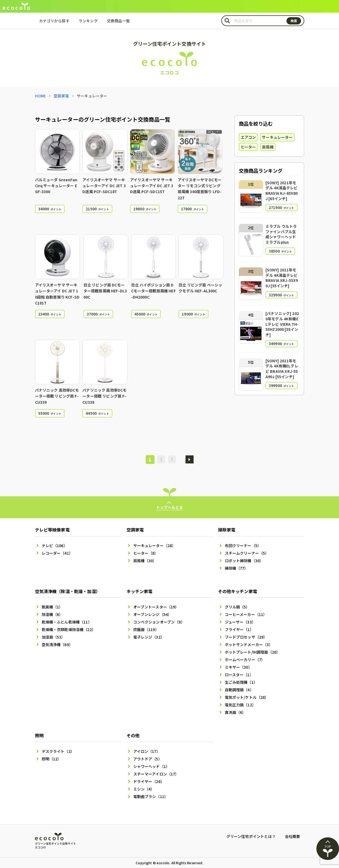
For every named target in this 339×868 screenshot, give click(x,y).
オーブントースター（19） (156, 607)
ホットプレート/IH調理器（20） (253, 652)
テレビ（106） (55, 545)
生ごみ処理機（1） (241, 682)
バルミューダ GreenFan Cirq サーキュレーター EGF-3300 (56, 186)
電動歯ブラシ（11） (151, 796)
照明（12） (52, 759)
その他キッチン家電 (238, 591)
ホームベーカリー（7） (245, 660)
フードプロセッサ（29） (246, 637)
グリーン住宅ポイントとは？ (251, 836)
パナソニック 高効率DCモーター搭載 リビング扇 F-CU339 (57, 396)
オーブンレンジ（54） (153, 614)
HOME (41, 96)
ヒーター (248, 147)
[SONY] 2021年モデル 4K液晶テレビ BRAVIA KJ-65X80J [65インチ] (282, 191)
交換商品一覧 (118, 21)
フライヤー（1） (239, 629)
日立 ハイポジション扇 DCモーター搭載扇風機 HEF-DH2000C (153, 291)
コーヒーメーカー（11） (246, 614)
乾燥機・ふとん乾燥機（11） (67, 622)
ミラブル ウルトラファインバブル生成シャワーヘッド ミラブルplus (281, 234)
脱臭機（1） (52, 607)
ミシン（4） (144, 789)
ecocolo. (163, 863)
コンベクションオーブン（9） (159, 622)
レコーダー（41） (57, 553)
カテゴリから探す (54, 21)
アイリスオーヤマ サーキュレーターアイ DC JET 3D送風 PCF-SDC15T (152, 186)
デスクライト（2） (58, 751)
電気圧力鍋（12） (240, 705)
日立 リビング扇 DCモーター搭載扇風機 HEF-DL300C (105, 291)
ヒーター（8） (146, 553)
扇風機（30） (145, 561)
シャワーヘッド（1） (152, 766)
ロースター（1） (239, 675)
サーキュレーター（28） (155, 545)
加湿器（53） (53, 637)
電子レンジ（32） (149, 637)
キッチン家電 (140, 591)
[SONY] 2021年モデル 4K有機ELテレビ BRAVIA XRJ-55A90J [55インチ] (282, 369)
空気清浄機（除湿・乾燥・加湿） (68, 591)
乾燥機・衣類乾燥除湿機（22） (69, 629)
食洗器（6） (235, 712)
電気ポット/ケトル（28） (247, 697)
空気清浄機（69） (57, 644)
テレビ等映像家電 (52, 530)
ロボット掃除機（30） (244, 561)
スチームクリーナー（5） (247, 553)
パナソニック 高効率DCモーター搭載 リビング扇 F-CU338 (104, 396)
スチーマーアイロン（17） (156, 774)
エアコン (248, 137)
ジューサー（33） (240, 622)
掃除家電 (227, 530)
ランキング (88, 21)
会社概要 (293, 836)
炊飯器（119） (146, 629)
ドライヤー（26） (149, 781)
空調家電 (61, 96)
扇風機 (268, 147)
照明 (39, 735)
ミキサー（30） (238, 667)
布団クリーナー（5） (243, 545)
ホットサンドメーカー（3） (249, 644)
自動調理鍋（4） (239, 690)
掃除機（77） (237, 568)
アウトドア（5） (148, 759)
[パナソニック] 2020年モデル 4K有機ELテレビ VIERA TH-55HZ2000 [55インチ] (282, 324)
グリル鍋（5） (237, 607)
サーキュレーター (277, 137)
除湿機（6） (52, 614)
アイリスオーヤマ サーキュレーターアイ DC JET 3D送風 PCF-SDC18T (104, 186)
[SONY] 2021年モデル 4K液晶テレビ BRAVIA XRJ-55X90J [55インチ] (282, 278)
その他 (133, 735)
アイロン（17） (147, 751)
